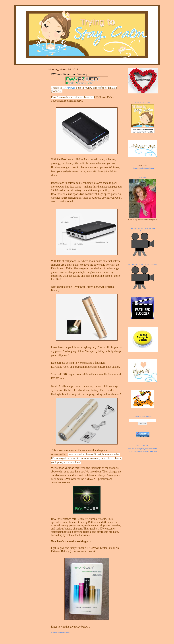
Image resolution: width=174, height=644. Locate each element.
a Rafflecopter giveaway (60, 632)
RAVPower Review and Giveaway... (70, 74)
